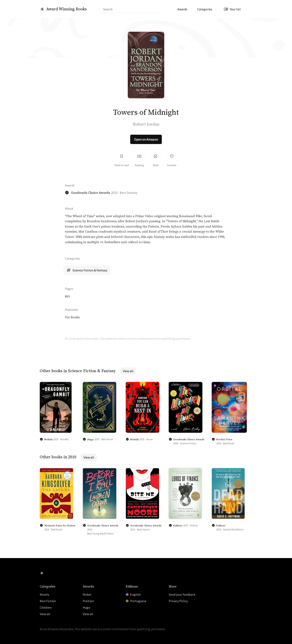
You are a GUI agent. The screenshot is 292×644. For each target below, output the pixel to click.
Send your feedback (182, 594)
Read (156, 166)
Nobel (87, 594)
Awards (182, 9)
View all (128, 372)
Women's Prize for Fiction (60, 526)
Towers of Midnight (146, 113)
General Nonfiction (233, 530)
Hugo (91, 440)
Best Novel (107, 440)
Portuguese (136, 601)
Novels (45, 594)
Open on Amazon (146, 140)
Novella (64, 440)
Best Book (229, 444)
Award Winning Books (67, 9)
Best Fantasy (129, 193)
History (194, 526)
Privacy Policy (178, 601)
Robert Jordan (146, 124)
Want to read (122, 166)
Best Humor (143, 530)
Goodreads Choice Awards (90, 193)
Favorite (172, 166)
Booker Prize (224, 440)
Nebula (48, 440)
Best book (57, 530)
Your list (232, 9)
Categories (205, 9)
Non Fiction (48, 601)
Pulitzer (178, 526)
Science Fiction (188, 444)
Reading (139, 166)
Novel (149, 440)
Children (46, 607)
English (133, 594)
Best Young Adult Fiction (100, 534)
